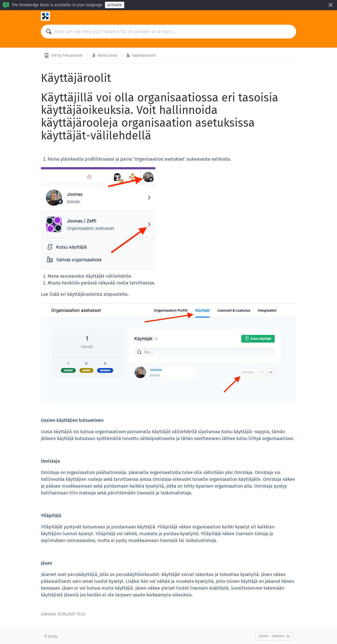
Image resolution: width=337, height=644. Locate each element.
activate (115, 5)
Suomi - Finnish (274, 636)
